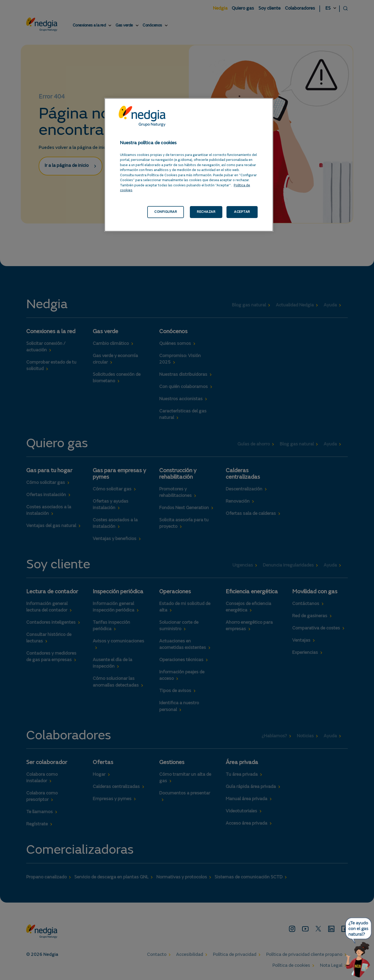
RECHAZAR (206, 212)
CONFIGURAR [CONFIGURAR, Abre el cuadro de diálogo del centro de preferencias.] (166, 212)
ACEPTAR (242, 212)
